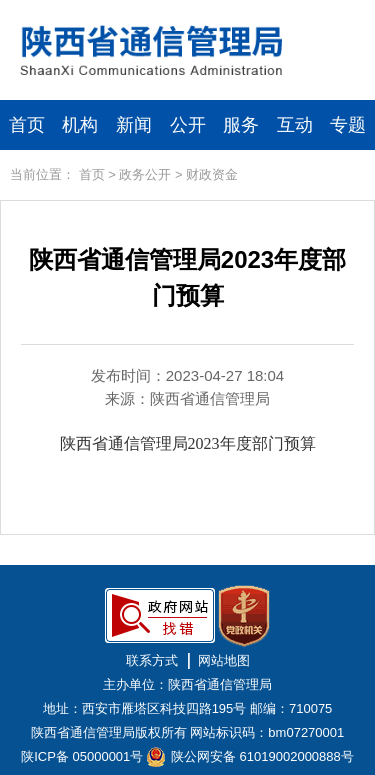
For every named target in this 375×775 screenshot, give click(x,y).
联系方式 (152, 660)
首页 (27, 125)
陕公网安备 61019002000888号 (262, 756)
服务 (241, 125)
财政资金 (212, 174)
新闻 (134, 125)
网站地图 (224, 660)
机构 (80, 125)
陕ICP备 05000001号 (82, 756)
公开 (188, 125)
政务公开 (145, 174)
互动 (295, 125)
